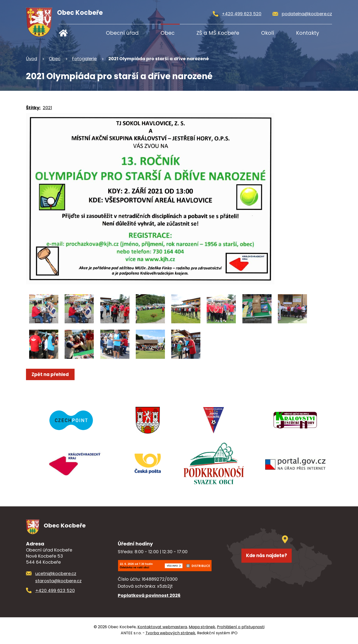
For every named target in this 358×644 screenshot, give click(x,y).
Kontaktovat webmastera (162, 628)
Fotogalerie (84, 59)
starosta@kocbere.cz (58, 582)
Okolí (268, 33)
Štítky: (33, 108)
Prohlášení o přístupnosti (241, 628)
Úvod (74, 33)
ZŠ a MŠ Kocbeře (218, 33)
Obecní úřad (122, 33)
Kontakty (308, 33)
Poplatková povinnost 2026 (149, 597)
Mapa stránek (202, 628)
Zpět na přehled (53, 375)
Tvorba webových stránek (170, 634)
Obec (168, 33)
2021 (47, 108)
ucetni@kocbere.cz (56, 575)
